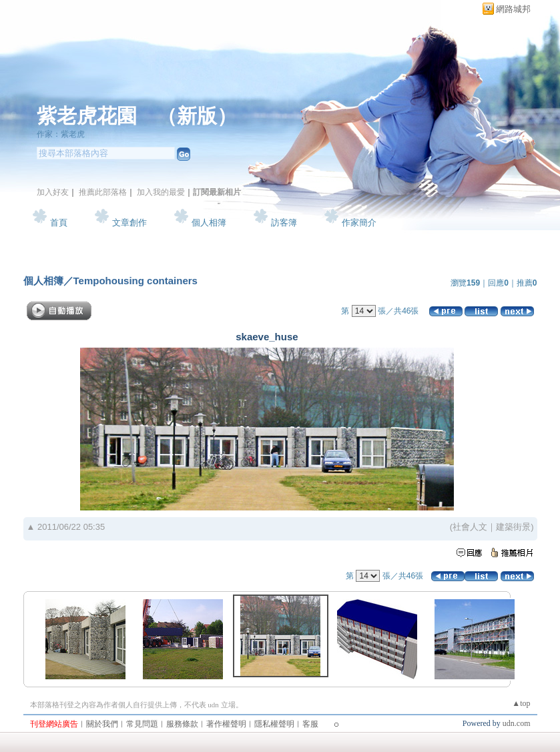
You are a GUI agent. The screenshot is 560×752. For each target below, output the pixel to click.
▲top (521, 703)
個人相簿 (209, 223)
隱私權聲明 (274, 724)
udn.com (517, 723)
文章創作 (129, 223)
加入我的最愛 (161, 192)
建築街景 (513, 527)
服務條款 (182, 724)
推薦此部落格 (103, 192)
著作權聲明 (226, 724)
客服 (310, 724)
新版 (197, 116)
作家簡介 (359, 223)
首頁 (59, 223)
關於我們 (102, 724)
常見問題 (142, 724)
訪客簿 (284, 223)
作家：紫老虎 (61, 134)
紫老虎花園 (87, 116)
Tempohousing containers (135, 281)
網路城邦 (513, 9)
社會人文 (470, 527)
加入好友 (53, 192)
